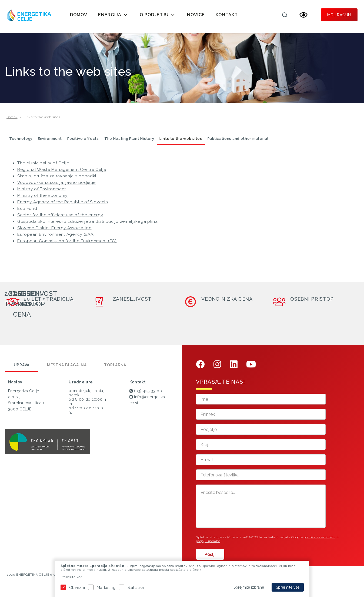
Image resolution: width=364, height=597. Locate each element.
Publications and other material (238, 141)
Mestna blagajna (67, 367)
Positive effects (83, 141)
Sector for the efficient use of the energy (60, 217)
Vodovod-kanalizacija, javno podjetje (56, 185)
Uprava (22, 367)
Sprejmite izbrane (249, 587)
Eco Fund (27, 211)
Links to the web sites (42, 120)
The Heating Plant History (129, 141)
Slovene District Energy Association (54, 230)
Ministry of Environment (42, 191)
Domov (79, 15)
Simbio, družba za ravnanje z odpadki (57, 178)
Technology (21, 141)
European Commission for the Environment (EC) (67, 243)
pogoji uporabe (208, 543)
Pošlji (210, 557)
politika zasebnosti (319, 540)
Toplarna (115, 367)
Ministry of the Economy (42, 198)
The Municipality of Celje (43, 165)
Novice (196, 15)
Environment (50, 141)
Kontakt (227, 15)
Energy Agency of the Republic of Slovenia (63, 204)
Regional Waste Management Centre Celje (62, 172)
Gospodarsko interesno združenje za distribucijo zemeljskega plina (88, 224)
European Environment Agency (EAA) (56, 237)
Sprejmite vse (288, 587)
